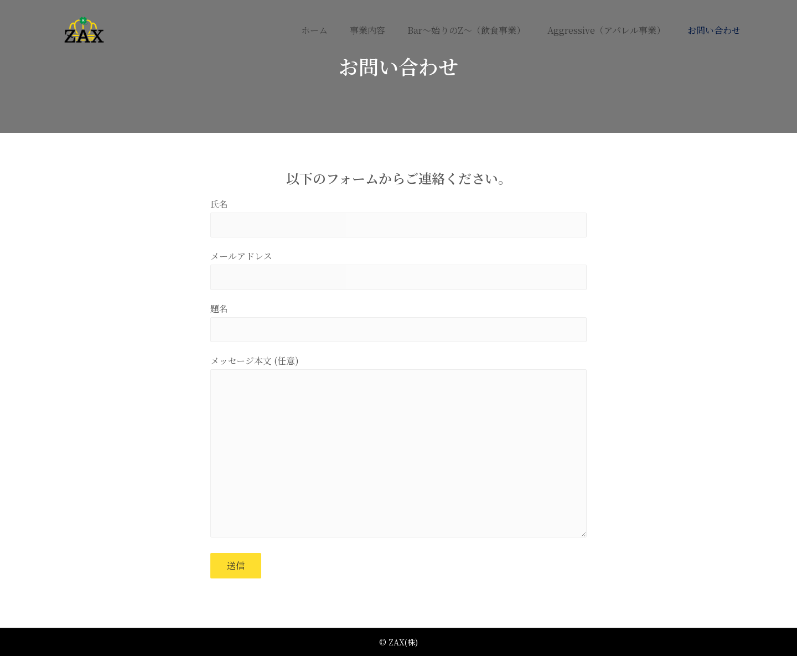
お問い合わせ (714, 30)
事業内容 (368, 30)
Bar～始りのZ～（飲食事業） (466, 30)
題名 (398, 327)
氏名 (398, 219)
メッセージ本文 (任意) (398, 459)
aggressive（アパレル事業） (606, 30)
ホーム (314, 30)
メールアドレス (398, 273)
